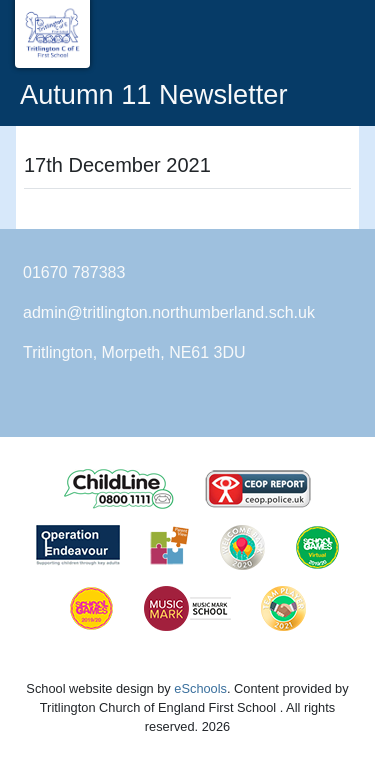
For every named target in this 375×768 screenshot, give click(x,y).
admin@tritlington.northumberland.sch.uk (169, 312)
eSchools (200, 688)
